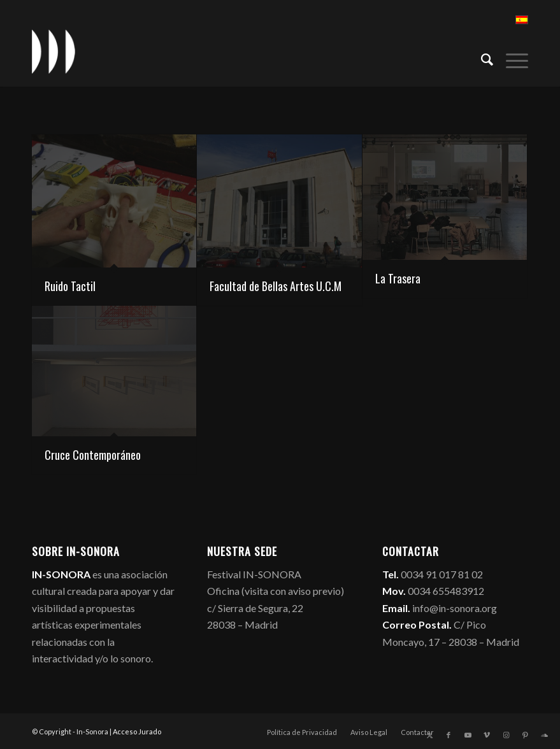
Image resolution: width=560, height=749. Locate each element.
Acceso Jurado (137, 731)
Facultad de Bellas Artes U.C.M (276, 286)
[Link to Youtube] (468, 735)
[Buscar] (481, 58)
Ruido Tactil (70, 286)
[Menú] (511, 58)
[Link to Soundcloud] (544, 735)
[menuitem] (481, 58)
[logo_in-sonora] (54, 52)
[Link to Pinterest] (525, 735)
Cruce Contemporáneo (93, 455)
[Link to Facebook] (449, 735)
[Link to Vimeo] (487, 735)
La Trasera (398, 278)
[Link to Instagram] (506, 735)
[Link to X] (429, 735)
